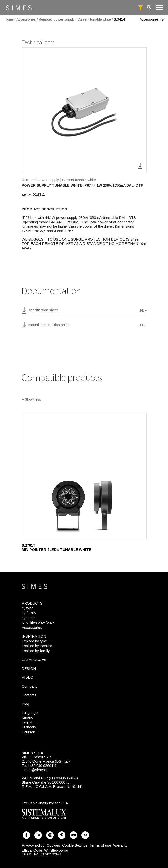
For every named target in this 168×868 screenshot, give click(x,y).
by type (27, 608)
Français (29, 727)
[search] (149, 7)
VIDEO (27, 677)
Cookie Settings (75, 845)
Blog (25, 704)
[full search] (140, 8)
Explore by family (36, 651)
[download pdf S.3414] (84, 312)
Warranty (120, 845)
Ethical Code (32, 850)
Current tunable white (94, 19)
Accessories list (152, 19)
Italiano (27, 717)
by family (29, 613)
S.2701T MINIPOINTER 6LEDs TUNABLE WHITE (56, 547)
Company (30, 686)
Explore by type (34, 641)
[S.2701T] (84, 476)
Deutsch (28, 732)
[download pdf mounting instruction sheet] (84, 327)
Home (9, 19)
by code (28, 618)
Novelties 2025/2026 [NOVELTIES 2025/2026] (38, 623)
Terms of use (100, 845)
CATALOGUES (34, 660)
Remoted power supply (57, 19)
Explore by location (37, 646)
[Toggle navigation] (159, 8)
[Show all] (84, 400)
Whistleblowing (56, 850)
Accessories (26, 19)
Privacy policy (33, 845)
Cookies (53, 845)
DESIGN (29, 668)
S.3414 (119, 19)
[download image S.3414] (140, 166)
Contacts (29, 695)
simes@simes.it (35, 770)
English (27, 722)
